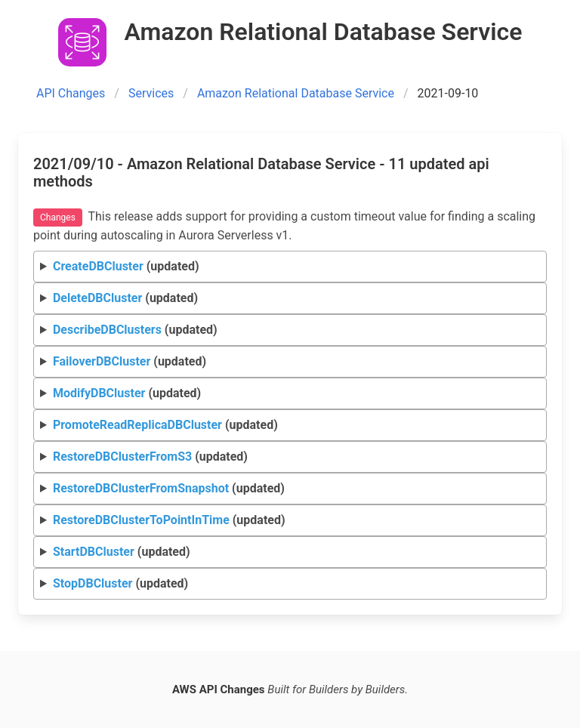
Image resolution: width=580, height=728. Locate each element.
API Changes (71, 93)
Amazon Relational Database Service (296, 93)
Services (151, 93)
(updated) (126, 266)
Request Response (290, 267)
